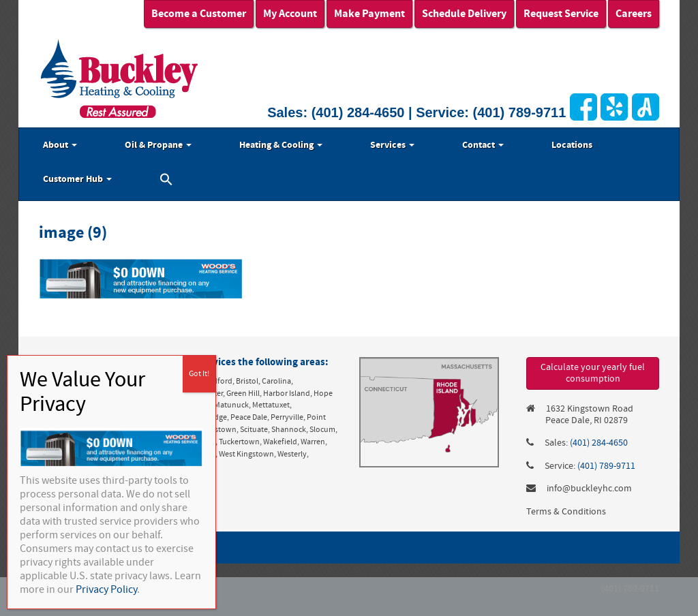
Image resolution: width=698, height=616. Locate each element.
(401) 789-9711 (520, 112)
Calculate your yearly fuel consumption (593, 373)
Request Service (561, 14)
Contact (483, 145)
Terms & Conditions (566, 512)
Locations (572, 145)
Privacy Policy (106, 589)
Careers (634, 14)
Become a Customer (199, 14)
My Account (290, 14)
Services (392, 145)
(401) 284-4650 (358, 112)
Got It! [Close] (199, 374)
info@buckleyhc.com (589, 489)
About (60, 145)
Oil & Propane (158, 145)
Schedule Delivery (464, 14)
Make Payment (369, 14)
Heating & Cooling (281, 145)
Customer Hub (77, 179)
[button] (166, 181)
